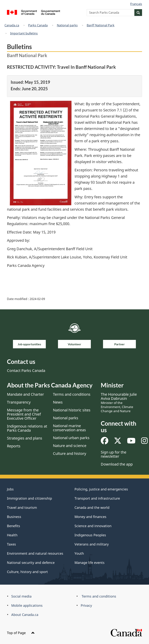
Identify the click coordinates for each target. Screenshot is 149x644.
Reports (14, 446)
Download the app (117, 464)
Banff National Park (101, 25)
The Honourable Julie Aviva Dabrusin (119, 402)
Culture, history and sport (27, 572)
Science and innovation (93, 526)
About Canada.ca (25, 615)
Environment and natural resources (35, 553)
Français (136, 4)
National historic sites (72, 410)
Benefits (14, 526)
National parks (67, 25)
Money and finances (90, 517)
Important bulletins (24, 33)
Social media (21, 596)
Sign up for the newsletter (114, 454)
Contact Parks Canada (26, 371)
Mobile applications (27, 605)
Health (12, 535)
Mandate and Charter (25, 394)
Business (14, 517)
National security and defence (31, 563)
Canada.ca (12, 25)
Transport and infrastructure (97, 498)
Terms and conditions (72, 394)
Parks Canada (38, 25)
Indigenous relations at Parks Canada (27, 428)
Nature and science (70, 446)
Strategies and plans (25, 438)
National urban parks (71, 438)
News (58, 402)
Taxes (11, 544)
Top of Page (21, 633)
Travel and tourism (22, 507)
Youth (79, 553)
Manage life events (90, 563)
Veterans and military (92, 544)
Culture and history (70, 453)
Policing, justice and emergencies (101, 489)
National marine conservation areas (69, 428)
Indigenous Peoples (90, 535)
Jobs (10, 489)
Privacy (86, 605)
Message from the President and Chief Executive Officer (24, 414)
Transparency (19, 402)
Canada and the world (92, 507)
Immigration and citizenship (29, 498)
